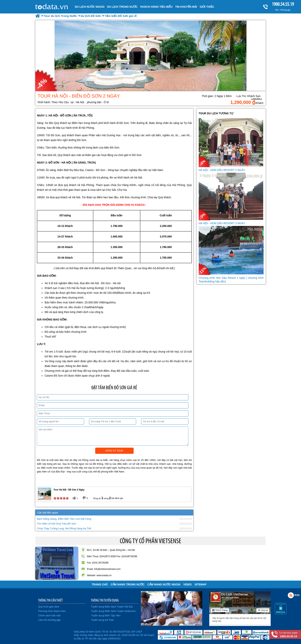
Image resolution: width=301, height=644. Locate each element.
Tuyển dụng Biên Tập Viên (106, 615)
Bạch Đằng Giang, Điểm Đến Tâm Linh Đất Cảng (64, 519)
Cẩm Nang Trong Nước (127, 584)
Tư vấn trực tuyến (288, 635)
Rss (291, 595)
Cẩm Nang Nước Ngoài (164, 584)
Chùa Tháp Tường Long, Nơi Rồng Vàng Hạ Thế (64, 528)
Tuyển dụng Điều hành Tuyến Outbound (113, 611)
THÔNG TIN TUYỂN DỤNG (105, 600)
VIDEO (188, 584)
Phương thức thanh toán (52, 611)
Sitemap (200, 584)
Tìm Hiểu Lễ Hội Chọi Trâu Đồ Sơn (56, 524)
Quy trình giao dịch (49, 607)
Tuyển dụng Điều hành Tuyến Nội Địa (112, 607)
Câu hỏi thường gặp (49, 620)
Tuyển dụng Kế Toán (103, 620)
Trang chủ (100, 584)
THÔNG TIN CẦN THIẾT (50, 600)
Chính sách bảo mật (49, 615)
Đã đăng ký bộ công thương (54, 634)
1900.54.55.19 (283, 4)
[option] (150, 56)
